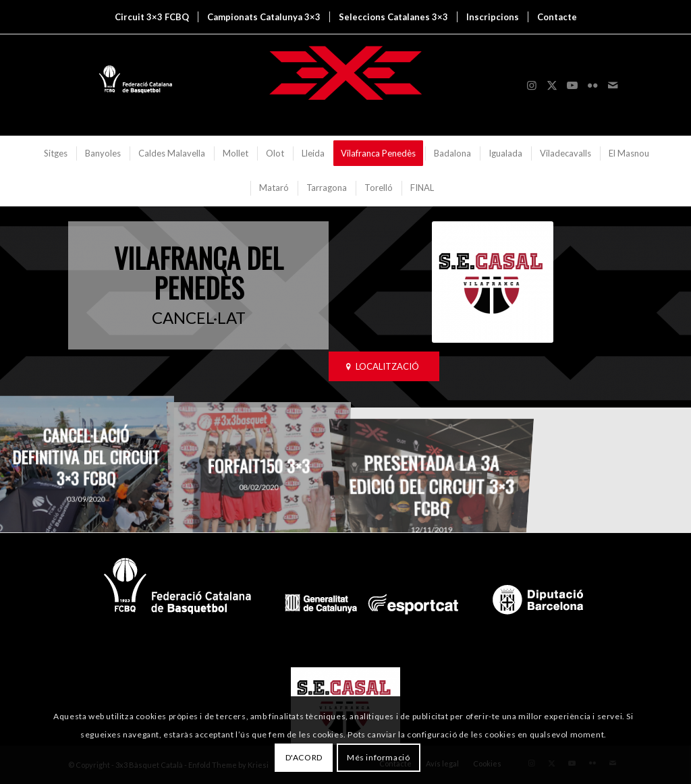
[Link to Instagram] (532, 85)
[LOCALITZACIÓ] (384, 367)
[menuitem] (152, 17)
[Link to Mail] (613, 85)
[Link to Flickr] (592, 85)
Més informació (378, 757)
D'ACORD (304, 757)
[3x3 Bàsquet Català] (345, 85)
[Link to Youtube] (572, 85)
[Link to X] (552, 85)
